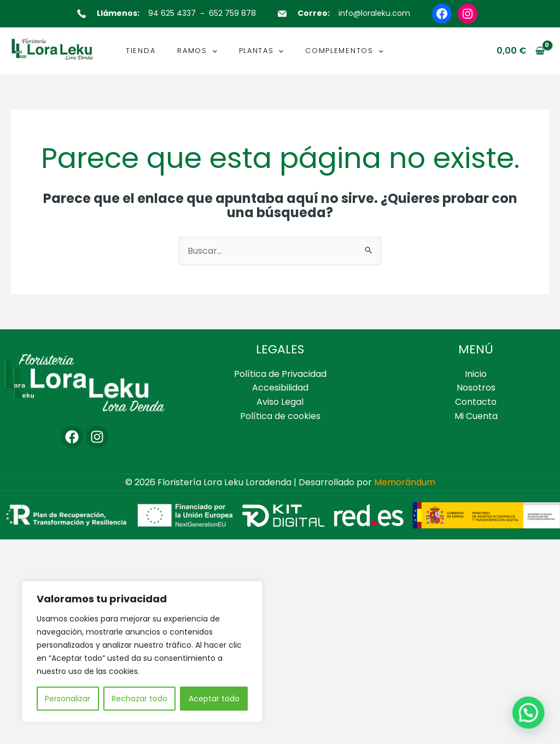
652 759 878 (232, 13)
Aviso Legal (280, 402)
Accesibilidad (280, 388)
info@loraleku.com (374, 13)
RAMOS (197, 51)
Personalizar (68, 699)
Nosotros (476, 388)
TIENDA (141, 51)
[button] (212, 51)
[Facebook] (72, 437)
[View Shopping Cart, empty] (520, 51)
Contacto (476, 402)
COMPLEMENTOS (344, 51)
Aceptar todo (214, 699)
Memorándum (405, 482)
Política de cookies (280, 416)
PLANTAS (261, 51)
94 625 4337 (172, 13)
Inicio (476, 374)
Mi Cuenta (476, 416)
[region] (142, 652)
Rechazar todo (139, 699)
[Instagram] (97, 437)
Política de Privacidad (280, 374)
